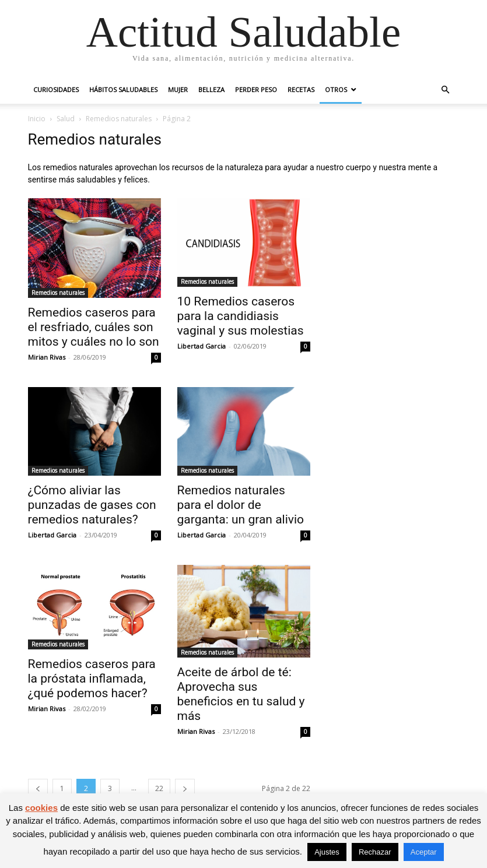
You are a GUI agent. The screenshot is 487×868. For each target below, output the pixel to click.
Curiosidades (56, 89)
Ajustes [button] (327, 852)
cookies (41, 808)
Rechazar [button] (375, 852)
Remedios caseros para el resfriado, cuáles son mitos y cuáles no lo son (94, 327)
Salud (66, 119)
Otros (336, 89)
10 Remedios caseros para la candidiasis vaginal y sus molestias (241, 316)
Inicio (37, 119)
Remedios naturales (119, 119)
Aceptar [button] (424, 852)
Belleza (211, 89)
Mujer (178, 89)
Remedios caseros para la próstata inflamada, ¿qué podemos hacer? (92, 679)
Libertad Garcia (202, 346)
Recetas (301, 89)
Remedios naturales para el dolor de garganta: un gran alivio (241, 505)
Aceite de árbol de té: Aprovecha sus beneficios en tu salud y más (241, 694)
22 (159, 788)
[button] (446, 90)
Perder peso (256, 89)
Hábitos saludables (123, 89)
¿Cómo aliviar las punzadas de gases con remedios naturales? (92, 505)
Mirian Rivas (47, 357)
